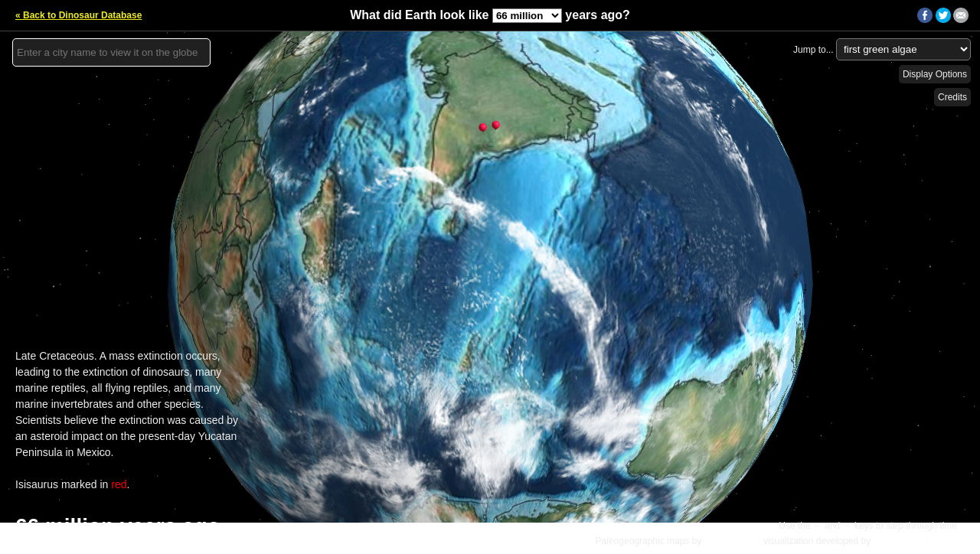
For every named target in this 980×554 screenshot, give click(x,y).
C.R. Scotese (732, 541)
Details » (951, 541)
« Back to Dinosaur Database (78, 15)
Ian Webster (897, 541)
